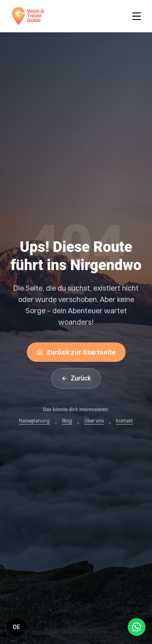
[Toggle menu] (138, 16)
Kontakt (124, 421)
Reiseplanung (34, 421)
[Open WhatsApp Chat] (137, 627)
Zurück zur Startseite (76, 352)
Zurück (76, 378)
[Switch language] (16, 627)
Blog (67, 421)
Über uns (94, 421)
